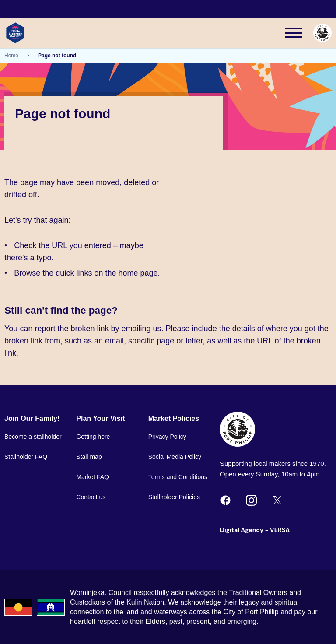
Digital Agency (242, 530)
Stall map (89, 457)
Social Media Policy (175, 457)
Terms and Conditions (178, 477)
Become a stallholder (33, 437)
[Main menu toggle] (294, 33)
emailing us (142, 329)
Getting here (93, 437)
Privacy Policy (167, 437)
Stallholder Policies (174, 497)
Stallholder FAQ (26, 457)
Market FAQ (93, 477)
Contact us (91, 497)
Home (11, 56)
